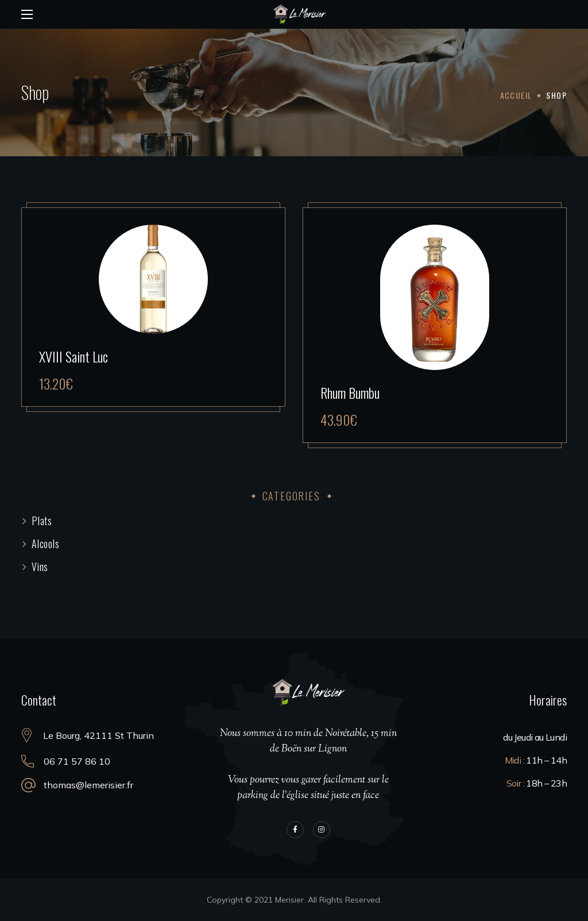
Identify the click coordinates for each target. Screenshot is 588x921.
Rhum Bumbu (350, 392)
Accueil (516, 95)
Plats (42, 521)
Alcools (46, 544)
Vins (40, 567)
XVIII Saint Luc (73, 356)
